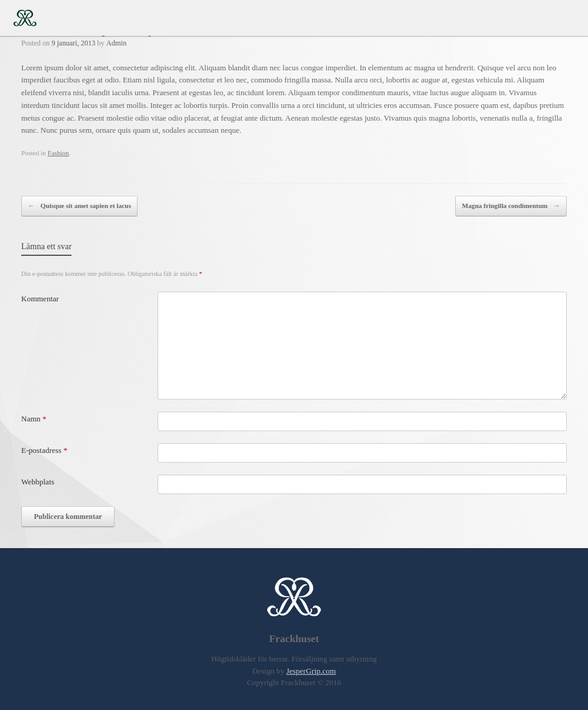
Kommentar (40, 299)
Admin (116, 43)
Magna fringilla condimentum (511, 206)
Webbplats (38, 482)
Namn (34, 419)
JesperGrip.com (311, 671)
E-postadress (44, 450)
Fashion (58, 153)
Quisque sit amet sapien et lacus (79, 206)
